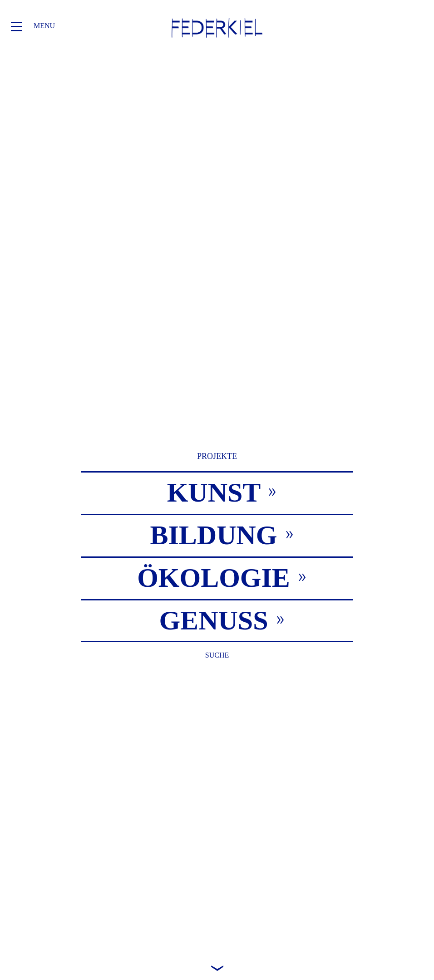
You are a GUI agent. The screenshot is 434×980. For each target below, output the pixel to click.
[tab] (217, 492)
